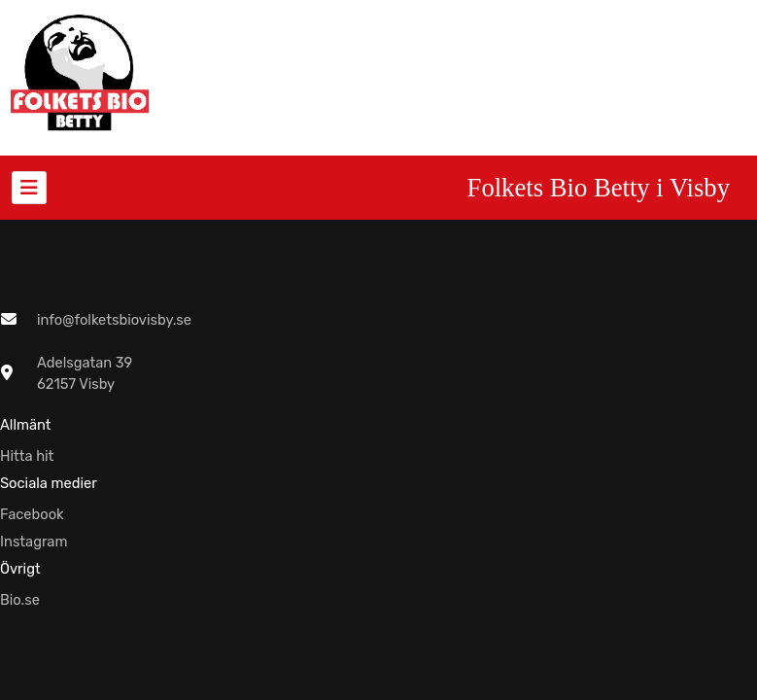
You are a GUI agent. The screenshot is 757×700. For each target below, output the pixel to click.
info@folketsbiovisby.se (114, 320)
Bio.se (20, 600)
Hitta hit (27, 456)
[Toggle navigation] (29, 188)
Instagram (34, 542)
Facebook (32, 514)
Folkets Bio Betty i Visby (599, 188)
